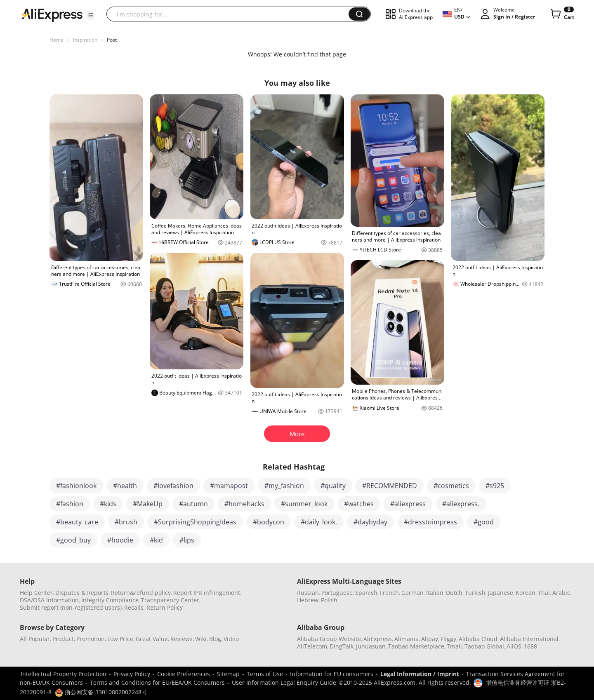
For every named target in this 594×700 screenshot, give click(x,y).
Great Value (152, 639)
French (389, 593)
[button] (91, 15)
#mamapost (229, 486)
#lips (187, 540)
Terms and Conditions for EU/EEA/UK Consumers (157, 682)
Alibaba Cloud (478, 639)
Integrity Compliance (110, 600)
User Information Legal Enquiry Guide (284, 682)
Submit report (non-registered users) (71, 607)
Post (112, 40)
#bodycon (269, 522)
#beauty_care (77, 522)
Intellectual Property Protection (64, 674)
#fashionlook (76, 486)
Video (231, 639)
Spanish (366, 593)
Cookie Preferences (184, 674)
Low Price (120, 639)
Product (63, 639)
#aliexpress (408, 504)
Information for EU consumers (332, 674)
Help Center (36, 593)
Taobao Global (484, 646)
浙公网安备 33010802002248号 (101, 692)
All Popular (35, 639)
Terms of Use (265, 674)
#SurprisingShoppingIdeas (195, 522)
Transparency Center (170, 600)
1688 (530, 646)
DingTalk (342, 646)
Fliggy (448, 639)
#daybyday (370, 522)
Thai (544, 593)
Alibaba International (529, 639)
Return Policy (165, 607)
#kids (108, 504)
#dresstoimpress (430, 522)
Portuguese (337, 593)
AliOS (514, 646)
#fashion (70, 504)
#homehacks (244, 504)
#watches (359, 504)
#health (125, 486)
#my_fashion (284, 486)
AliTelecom (312, 646)
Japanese (501, 593)
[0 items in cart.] (562, 14)
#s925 (495, 486)
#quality (333, 486)
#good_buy (73, 540)
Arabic (561, 593)
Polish (329, 600)
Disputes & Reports (82, 593)
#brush (126, 522)
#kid (156, 540)
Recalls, (135, 607)
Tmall (454, 646)
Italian (435, 593)
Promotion (91, 639)
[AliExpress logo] (52, 14)
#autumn (193, 504)
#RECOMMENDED (390, 486)
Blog (215, 639)
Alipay (430, 639)
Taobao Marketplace (416, 646)
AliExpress (378, 639)
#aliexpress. (461, 504)
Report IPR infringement (207, 593)
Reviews (181, 639)
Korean (526, 593)
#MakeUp (148, 504)
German (412, 593)
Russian (308, 593)
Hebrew (308, 600)
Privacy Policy (132, 674)
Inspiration (85, 40)
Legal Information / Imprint (420, 674)
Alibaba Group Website (329, 639)
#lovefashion (173, 486)
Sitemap (228, 674)
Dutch (454, 593)
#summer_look (304, 504)
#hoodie (120, 540)
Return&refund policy (141, 593)
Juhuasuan (371, 646)
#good (484, 522)
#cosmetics (451, 486)
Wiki (201, 639)
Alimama (407, 639)
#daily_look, (319, 522)
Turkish (475, 593)
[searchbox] (231, 14)
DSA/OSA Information (49, 600)
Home (57, 40)
